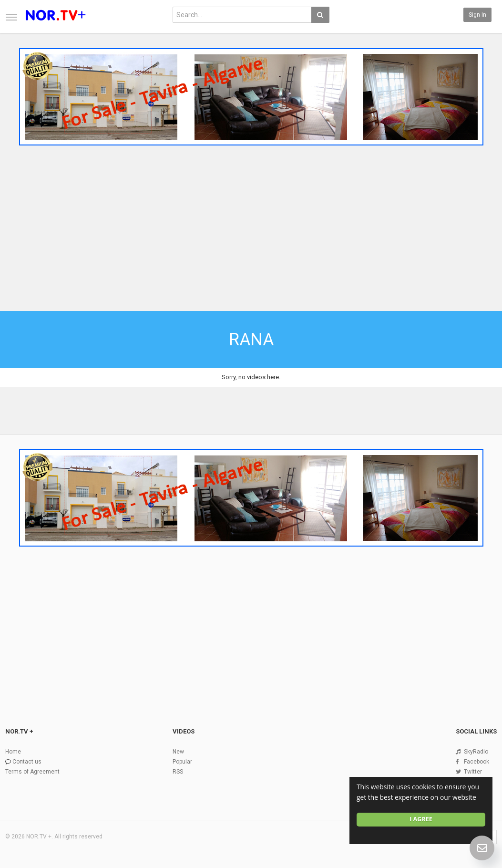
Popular (182, 762)
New (178, 752)
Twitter (473, 772)
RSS (178, 772)
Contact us (27, 762)
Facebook (476, 762)
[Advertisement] (251, 221)
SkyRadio (476, 752)
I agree (421, 819)
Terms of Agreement (32, 772)
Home (13, 752)
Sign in (477, 15)
